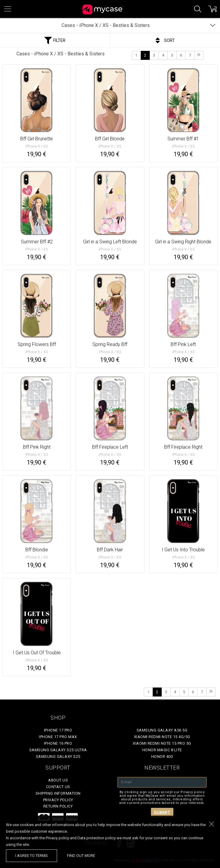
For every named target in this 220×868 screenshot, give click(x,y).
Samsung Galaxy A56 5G (162, 730)
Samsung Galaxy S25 (58, 757)
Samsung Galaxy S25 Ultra (58, 750)
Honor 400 (162, 757)
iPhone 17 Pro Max (58, 737)
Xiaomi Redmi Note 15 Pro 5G (162, 743)
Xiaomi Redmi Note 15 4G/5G (162, 737)
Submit (162, 813)
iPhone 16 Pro (58, 743)
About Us (58, 780)
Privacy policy (58, 800)
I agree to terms (32, 856)
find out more (81, 856)
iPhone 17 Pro (58, 730)
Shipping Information (58, 793)
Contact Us (58, 787)
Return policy (58, 806)
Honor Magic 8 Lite (162, 750)
